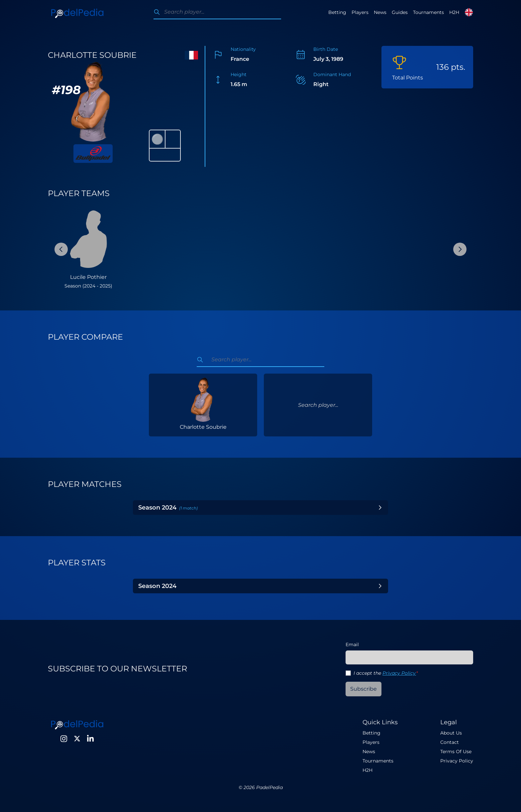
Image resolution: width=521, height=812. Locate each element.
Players (360, 12)
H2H (454, 12)
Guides (400, 12)
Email (352, 644)
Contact (450, 742)
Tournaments (428, 12)
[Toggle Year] (380, 508)
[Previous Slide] (61, 249)
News (380, 12)
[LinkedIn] (90, 739)
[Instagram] (64, 739)
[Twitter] (77, 739)
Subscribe (364, 689)
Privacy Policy (399, 673)
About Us (451, 733)
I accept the (386, 673)
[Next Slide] (460, 249)
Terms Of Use (456, 752)
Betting (337, 12)
